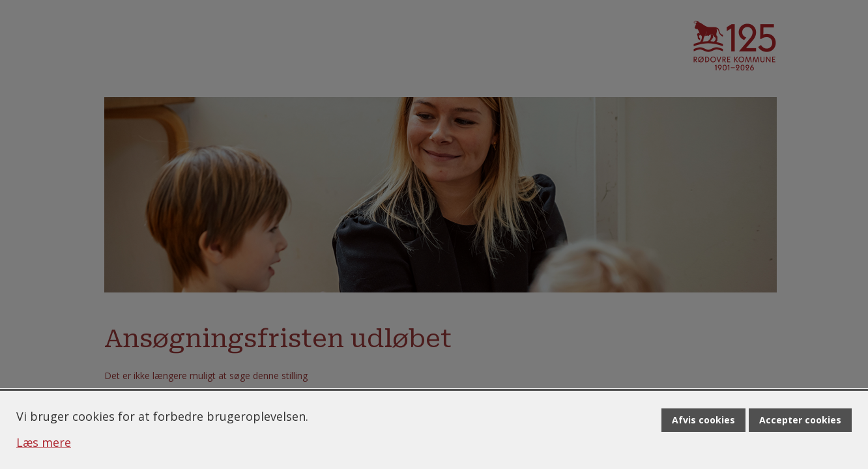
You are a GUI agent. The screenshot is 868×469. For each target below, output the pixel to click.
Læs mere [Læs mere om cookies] (44, 442)
